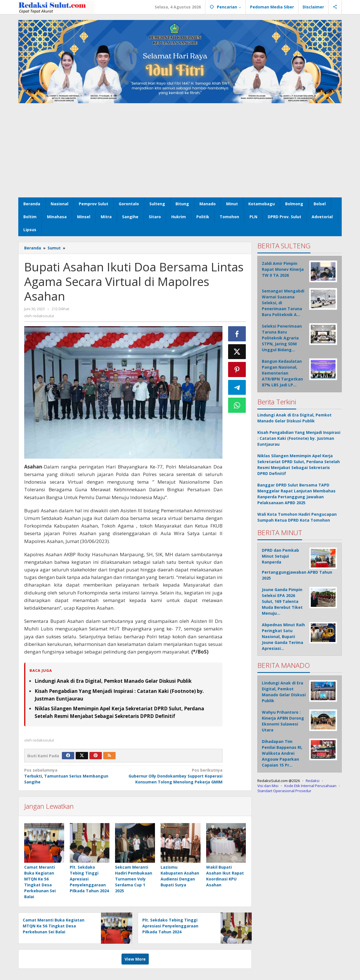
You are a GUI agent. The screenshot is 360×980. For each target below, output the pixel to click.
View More (135, 959)
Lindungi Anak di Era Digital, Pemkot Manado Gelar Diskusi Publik (113, 681)
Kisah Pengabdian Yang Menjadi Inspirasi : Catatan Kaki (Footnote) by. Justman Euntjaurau (299, 438)
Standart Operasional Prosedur (284, 791)
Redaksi (313, 781)
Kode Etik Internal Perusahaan (310, 786)
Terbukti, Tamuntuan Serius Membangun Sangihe (72, 776)
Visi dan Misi (268, 786)
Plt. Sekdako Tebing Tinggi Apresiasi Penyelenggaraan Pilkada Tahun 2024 (170, 926)
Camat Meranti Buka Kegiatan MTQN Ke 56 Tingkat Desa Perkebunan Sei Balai (54, 926)
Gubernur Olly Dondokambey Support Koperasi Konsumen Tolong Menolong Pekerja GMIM (175, 776)
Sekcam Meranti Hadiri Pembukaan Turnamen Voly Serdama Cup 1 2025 (134, 879)
